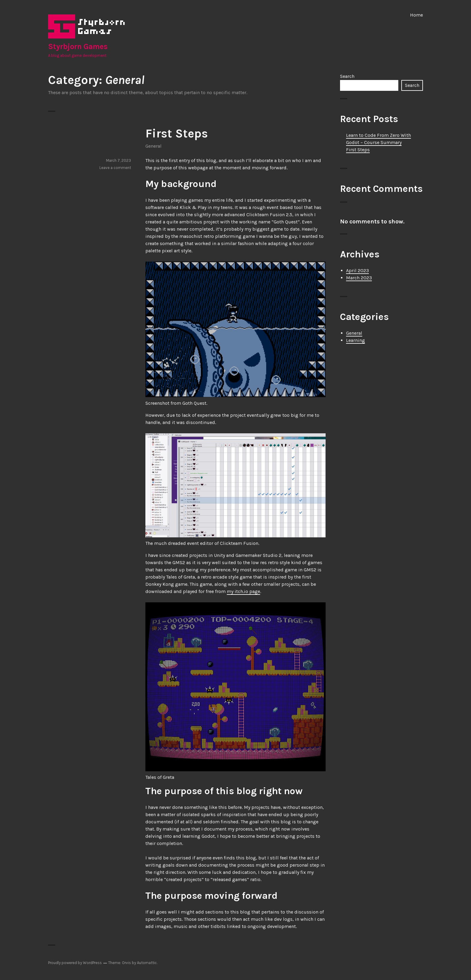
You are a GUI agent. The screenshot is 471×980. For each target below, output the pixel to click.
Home (416, 15)
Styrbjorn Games (78, 46)
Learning (356, 340)
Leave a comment (115, 168)
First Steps (177, 133)
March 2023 (359, 278)
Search (347, 76)
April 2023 (357, 270)
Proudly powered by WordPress (75, 963)
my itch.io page (243, 591)
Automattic (147, 963)
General (153, 146)
